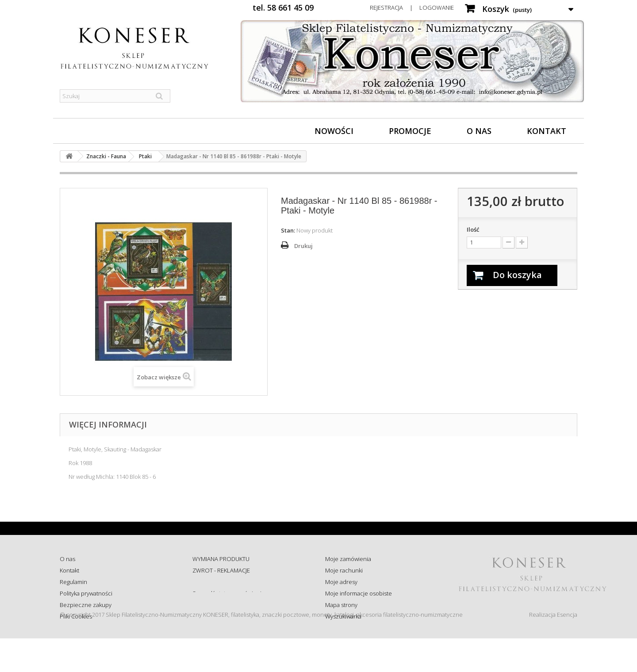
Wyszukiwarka (343, 616)
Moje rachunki (344, 570)
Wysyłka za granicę (217, 616)
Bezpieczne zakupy (86, 605)
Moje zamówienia (348, 559)
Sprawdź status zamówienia (228, 593)
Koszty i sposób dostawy (224, 605)
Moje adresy (341, 582)
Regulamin (73, 582)
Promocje (410, 131)
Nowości (334, 131)
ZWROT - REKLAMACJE (221, 570)
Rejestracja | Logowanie (412, 8)
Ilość (473, 229)
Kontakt (547, 131)
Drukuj (303, 246)
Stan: (288, 230)
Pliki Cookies (76, 616)
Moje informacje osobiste (359, 593)
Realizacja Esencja (553, 648)
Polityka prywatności (86, 593)
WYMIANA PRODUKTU (221, 559)
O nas (479, 131)
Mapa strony (341, 605)
